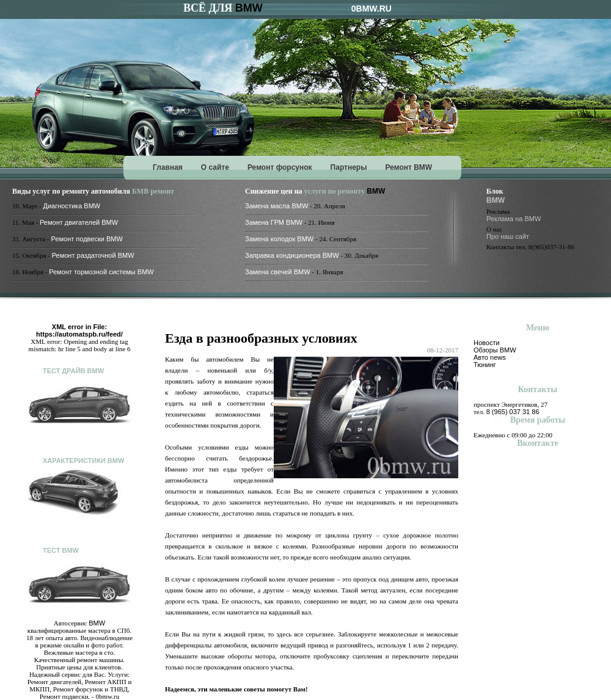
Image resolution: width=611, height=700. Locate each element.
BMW (249, 8)
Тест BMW (61, 550)
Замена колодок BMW (279, 239)
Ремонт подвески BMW (87, 239)
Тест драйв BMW (73, 371)
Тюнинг (485, 365)
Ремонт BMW (408, 167)
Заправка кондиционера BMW (292, 255)
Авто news (490, 357)
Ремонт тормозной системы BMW (101, 272)
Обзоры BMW (495, 350)
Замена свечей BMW (278, 272)
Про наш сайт (508, 236)
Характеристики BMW (83, 461)
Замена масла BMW (276, 206)
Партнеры (349, 167)
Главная (168, 167)
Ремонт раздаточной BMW (93, 255)
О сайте (215, 167)
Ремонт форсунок (280, 167)
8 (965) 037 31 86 (513, 412)
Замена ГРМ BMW (274, 222)
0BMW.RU (371, 9)
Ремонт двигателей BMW (79, 222)
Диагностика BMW (72, 206)
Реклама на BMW (514, 219)
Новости (487, 343)
